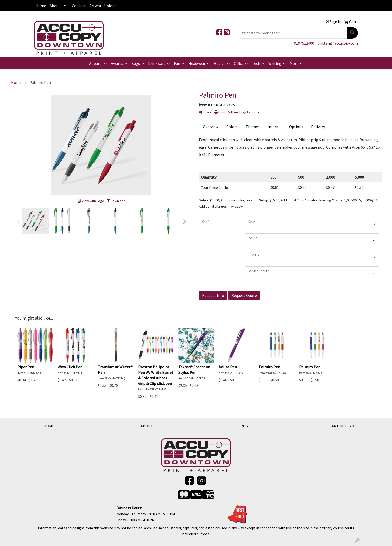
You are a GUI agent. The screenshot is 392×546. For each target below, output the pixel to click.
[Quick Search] (292, 33)
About (55, 6)
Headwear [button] (197, 63)
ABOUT (147, 426)
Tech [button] (256, 63)
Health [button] (220, 63)
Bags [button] (136, 63)
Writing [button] (275, 63)
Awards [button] (117, 63)
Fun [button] (177, 63)
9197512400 (304, 43)
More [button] (294, 63)
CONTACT (245, 426)
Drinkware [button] (157, 63)
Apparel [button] (96, 63)
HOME (49, 426)
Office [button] (239, 63)
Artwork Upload (103, 6)
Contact (79, 6)
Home (41, 6)
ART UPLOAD (343, 426)
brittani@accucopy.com (338, 43)
